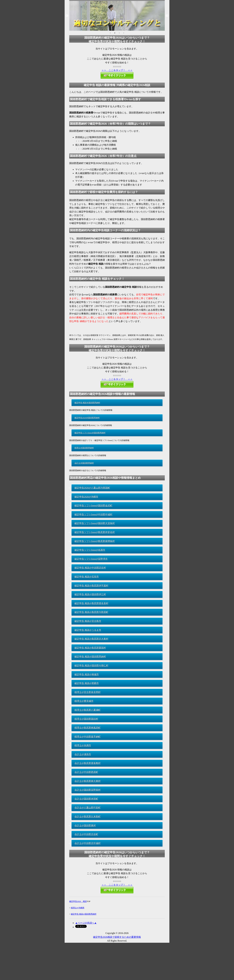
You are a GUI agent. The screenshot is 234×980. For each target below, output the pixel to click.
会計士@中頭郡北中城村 (88, 843)
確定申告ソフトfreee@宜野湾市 (91, 559)
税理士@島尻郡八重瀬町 (88, 710)
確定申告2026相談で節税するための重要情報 (117, 937)
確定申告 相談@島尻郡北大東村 (91, 639)
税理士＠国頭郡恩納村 (84, 448)
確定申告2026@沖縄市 (86, 497)
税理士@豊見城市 (84, 701)
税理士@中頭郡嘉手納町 (88, 737)
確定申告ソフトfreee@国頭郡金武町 (93, 506)
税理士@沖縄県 (78, 908)
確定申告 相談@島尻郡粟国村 (90, 648)
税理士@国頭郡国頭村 (86, 719)
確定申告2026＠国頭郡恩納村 (87, 418)
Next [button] (167, 16)
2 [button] (115, 33)
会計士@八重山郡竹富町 (88, 808)
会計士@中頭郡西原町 (86, 772)
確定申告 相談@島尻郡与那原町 (91, 612)
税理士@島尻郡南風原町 (88, 728)
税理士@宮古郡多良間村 (88, 692)
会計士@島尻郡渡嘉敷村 (88, 763)
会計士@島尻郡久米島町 (88, 817)
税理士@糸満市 (83, 745)
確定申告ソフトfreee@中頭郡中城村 (93, 514)
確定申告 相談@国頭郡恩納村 (90, 657)
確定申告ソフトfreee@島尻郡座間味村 (95, 541)
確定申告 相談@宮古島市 (88, 621)
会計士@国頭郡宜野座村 (88, 790)
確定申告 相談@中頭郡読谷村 (90, 568)
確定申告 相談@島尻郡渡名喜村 (91, 603)
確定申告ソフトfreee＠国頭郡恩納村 (90, 433)
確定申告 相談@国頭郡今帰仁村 (91, 665)
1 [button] (110, 33)
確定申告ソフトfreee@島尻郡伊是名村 (95, 532)
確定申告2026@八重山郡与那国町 (92, 488)
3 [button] (119, 33)
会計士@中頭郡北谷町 (86, 834)
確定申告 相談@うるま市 (88, 630)
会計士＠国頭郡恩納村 (84, 463)
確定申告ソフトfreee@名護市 (90, 550)
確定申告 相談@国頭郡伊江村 (90, 594)
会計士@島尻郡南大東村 (88, 781)
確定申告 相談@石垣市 (87, 577)
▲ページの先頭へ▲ (86, 923)
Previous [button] (67, 16)
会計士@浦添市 (83, 754)
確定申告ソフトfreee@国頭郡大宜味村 (95, 523)
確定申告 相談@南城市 (87, 674)
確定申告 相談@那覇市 (87, 683)
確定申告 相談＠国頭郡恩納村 (87, 403)
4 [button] (124, 33)
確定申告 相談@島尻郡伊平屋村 (91, 586)
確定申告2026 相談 (78, 901)
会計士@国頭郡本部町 (86, 799)
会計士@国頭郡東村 (85, 825)
